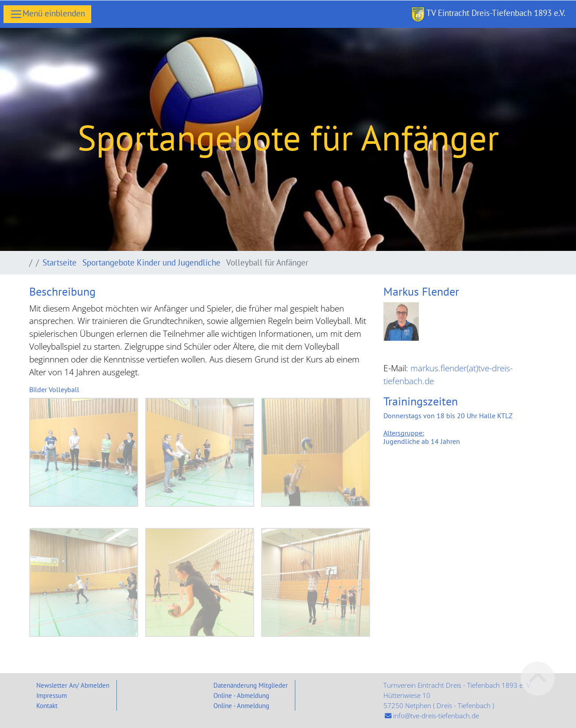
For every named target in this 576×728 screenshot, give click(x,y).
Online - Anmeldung (241, 705)
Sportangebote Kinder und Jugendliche (153, 262)
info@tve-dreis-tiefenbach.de (436, 716)
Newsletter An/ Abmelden (73, 685)
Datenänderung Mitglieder (251, 685)
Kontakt (47, 705)
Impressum (52, 695)
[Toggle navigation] (47, 14)
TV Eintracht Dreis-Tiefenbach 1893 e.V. (488, 14)
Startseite (61, 262)
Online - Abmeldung (241, 695)
